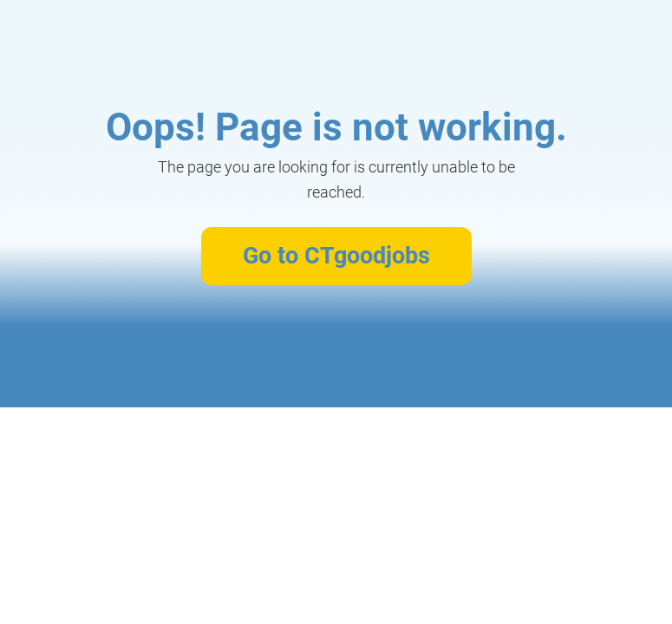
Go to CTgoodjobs (336, 256)
